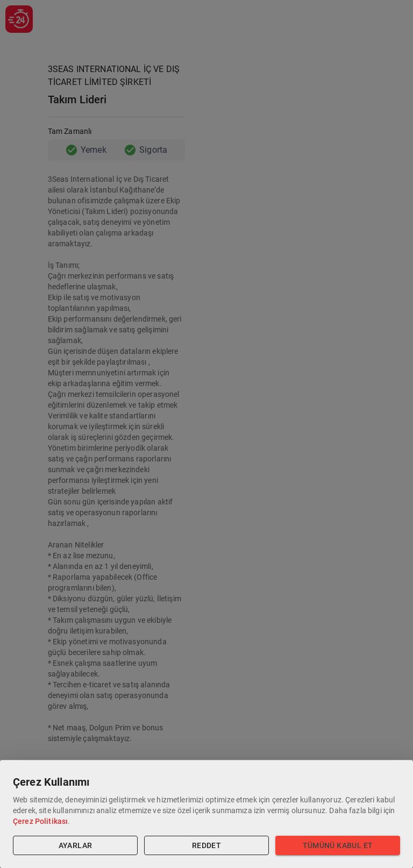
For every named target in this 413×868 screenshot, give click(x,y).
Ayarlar (75, 846)
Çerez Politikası (40, 821)
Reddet (206, 846)
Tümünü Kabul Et (338, 846)
